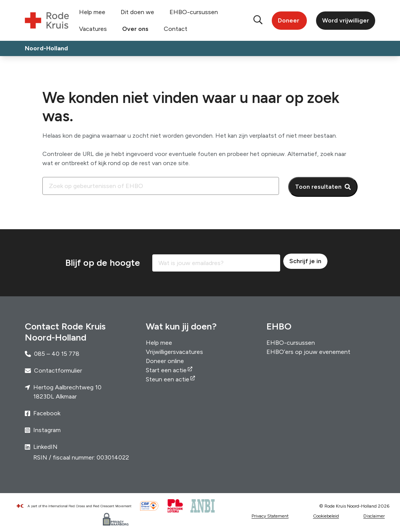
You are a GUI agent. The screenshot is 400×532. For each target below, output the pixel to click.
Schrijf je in (305, 261)
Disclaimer (374, 516)
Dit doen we (137, 12)
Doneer (289, 20)
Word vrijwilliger (346, 20)
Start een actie (166, 370)
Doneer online (165, 361)
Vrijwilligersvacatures (174, 352)
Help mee (92, 12)
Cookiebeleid (326, 516)
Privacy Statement (270, 516)
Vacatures (93, 29)
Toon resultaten (318, 187)
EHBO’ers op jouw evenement (308, 352)
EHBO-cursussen (194, 12)
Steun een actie (168, 379)
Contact (176, 29)
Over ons (135, 29)
